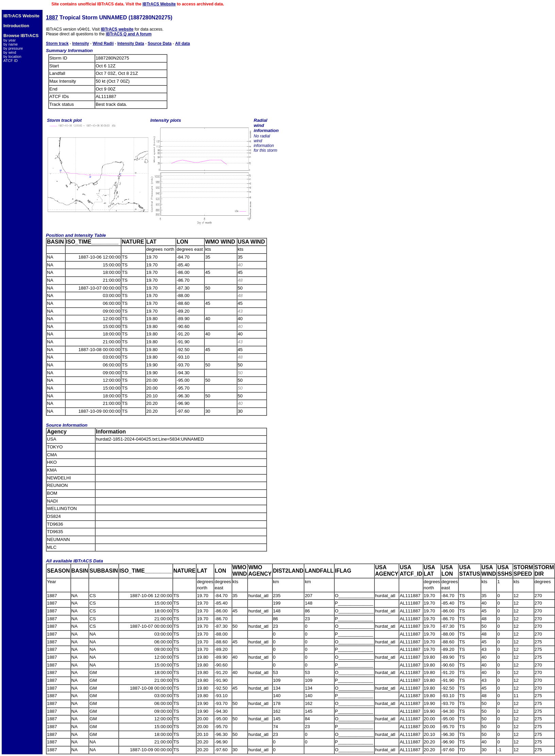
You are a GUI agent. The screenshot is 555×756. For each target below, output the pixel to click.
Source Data (159, 44)
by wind (10, 52)
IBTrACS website (117, 29)
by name (11, 44)
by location (12, 56)
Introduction (16, 26)
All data (182, 44)
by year (10, 40)
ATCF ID (11, 61)
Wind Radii (103, 44)
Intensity (80, 44)
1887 (52, 18)
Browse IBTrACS (21, 36)
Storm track (57, 44)
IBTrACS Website (159, 4)
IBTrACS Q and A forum (129, 34)
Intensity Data (131, 44)
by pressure (13, 48)
